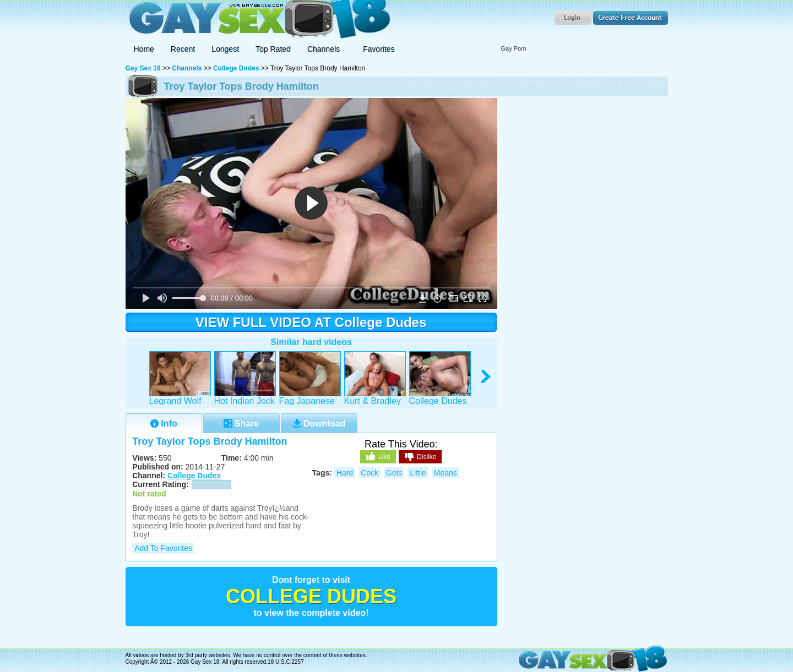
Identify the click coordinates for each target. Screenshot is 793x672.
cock (370, 473)
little (418, 473)
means (446, 473)
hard (345, 473)
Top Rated (273, 49)
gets (394, 473)
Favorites (379, 49)
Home (144, 49)
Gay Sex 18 (258, 20)
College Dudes (236, 68)
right (487, 377)
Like (378, 456)
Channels (187, 68)
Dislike (420, 457)
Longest (225, 49)
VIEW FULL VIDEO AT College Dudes (311, 322)
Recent (183, 49)
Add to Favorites (163, 548)
